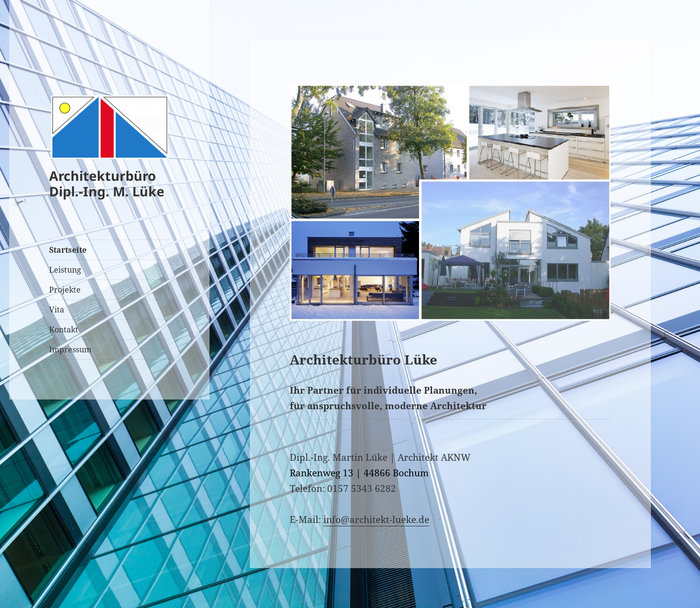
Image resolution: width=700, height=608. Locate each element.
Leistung (65, 270)
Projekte (65, 290)
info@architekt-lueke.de (376, 520)
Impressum (70, 349)
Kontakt (64, 330)
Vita (57, 310)
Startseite (68, 250)
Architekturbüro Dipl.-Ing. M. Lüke (107, 183)
